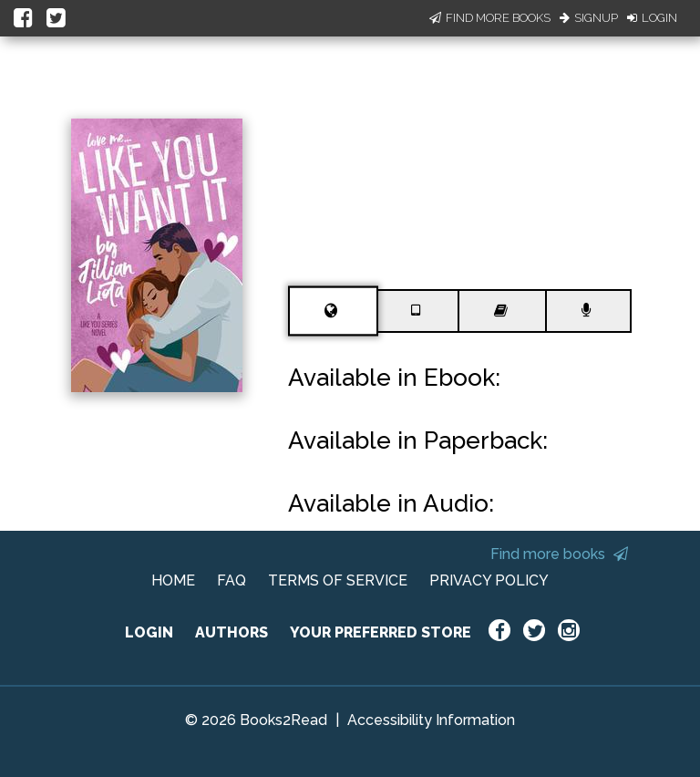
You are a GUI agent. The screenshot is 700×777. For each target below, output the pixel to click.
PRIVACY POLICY (489, 580)
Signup (589, 18)
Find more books (559, 554)
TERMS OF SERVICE (338, 580)
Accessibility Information (431, 720)
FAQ (232, 580)
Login (652, 18)
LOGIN (149, 632)
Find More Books (490, 18)
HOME (173, 580)
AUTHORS (232, 632)
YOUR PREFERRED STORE (381, 632)
